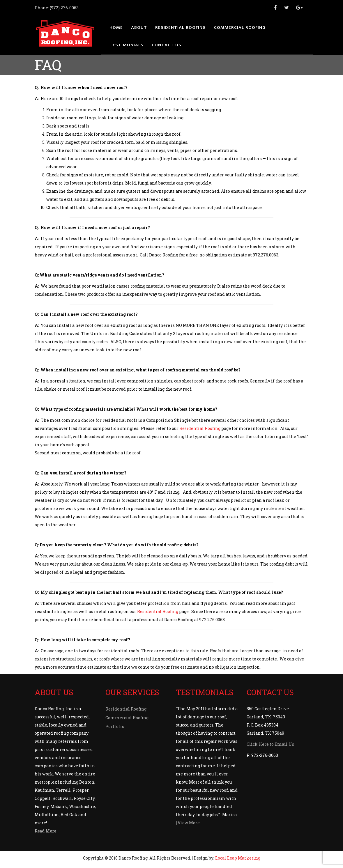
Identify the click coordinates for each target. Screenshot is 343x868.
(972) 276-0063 (64, 8)
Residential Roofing (200, 428)
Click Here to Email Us (270, 744)
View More (189, 823)
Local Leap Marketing (238, 858)
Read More (45, 831)
